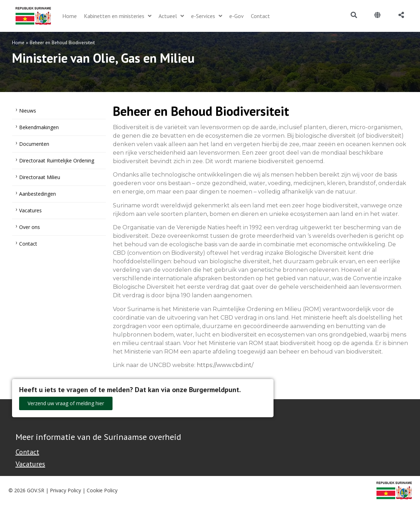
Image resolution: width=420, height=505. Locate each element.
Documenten (34, 144)
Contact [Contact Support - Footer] (27, 452)
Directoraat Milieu (40, 177)
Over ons (30, 227)
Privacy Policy (65, 490)
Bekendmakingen (39, 127)
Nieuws (28, 111)
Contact (28, 244)
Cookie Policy (102, 490)
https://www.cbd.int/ (225, 365)
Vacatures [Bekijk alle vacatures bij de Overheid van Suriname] (30, 464)
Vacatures (30, 210)
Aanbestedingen (38, 194)
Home (18, 42)
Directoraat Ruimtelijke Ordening (57, 160)
